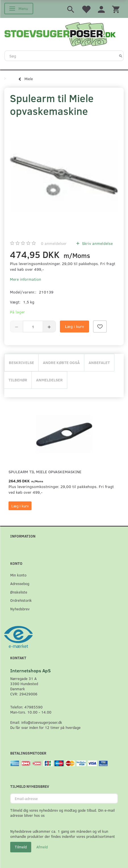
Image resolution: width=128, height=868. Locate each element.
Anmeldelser (49, 380)
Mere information (26, 279)
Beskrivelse (21, 362)
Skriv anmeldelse (97, 243)
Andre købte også (61, 362)
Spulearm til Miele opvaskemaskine (45, 472)
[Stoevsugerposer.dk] (60, 34)
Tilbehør (18, 380)
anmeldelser (54, 243)
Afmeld (42, 847)
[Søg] (121, 56)
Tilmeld (21, 847)
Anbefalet (99, 362)
